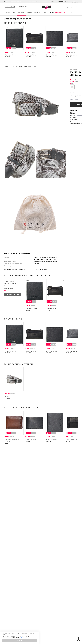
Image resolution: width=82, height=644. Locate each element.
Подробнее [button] (24, 638)
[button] (19, 641)
